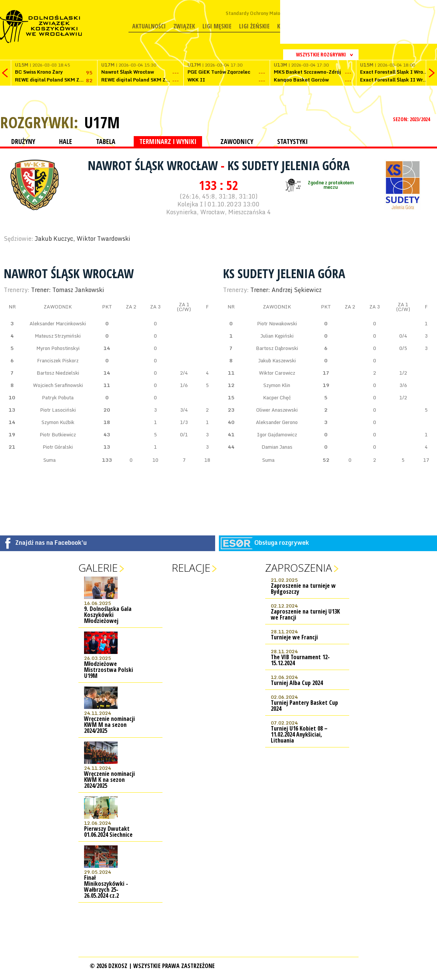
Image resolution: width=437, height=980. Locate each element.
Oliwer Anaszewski (277, 410)
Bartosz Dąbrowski (277, 348)
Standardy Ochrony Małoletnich (261, 13)
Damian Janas (277, 447)
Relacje (191, 568)
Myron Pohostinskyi (58, 348)
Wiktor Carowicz (277, 373)
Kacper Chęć (277, 397)
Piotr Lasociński (58, 410)
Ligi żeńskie (254, 26)
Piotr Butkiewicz (58, 434)
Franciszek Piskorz (58, 360)
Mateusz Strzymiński (58, 336)
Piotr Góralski (58, 447)
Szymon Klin (277, 385)
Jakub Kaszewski (277, 360)
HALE (66, 141)
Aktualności (149, 26)
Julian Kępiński (277, 336)
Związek (184, 26)
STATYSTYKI (292, 141)
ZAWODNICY (237, 141)
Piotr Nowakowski (277, 323)
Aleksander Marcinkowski (58, 323)
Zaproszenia (299, 568)
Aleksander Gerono (277, 422)
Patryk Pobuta (58, 397)
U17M (102, 122)
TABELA (106, 141)
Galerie (98, 568)
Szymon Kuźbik (58, 422)
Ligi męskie (217, 26)
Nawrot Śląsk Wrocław (154, 165)
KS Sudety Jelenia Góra (289, 165)
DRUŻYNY (23, 141)
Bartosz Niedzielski (58, 373)
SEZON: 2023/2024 (412, 119)
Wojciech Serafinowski (58, 385)
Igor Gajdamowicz (277, 434)
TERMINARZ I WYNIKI (168, 141)
